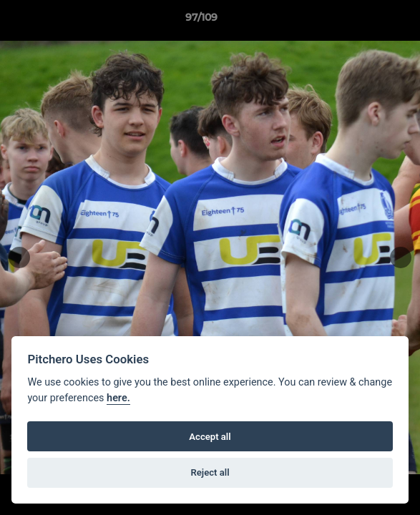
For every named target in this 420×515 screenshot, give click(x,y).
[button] (368, 21)
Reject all (210, 472)
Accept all (210, 437)
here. (118, 398)
